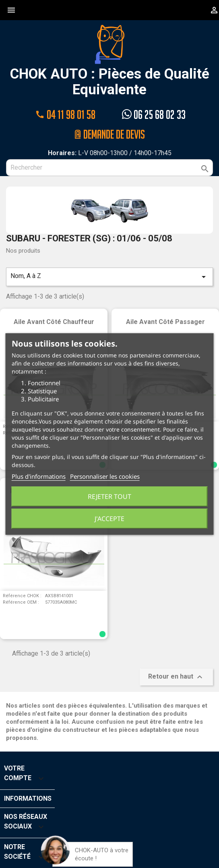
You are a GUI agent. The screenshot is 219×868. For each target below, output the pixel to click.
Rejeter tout (109, 496)
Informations (28, 798)
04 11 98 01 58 (65, 114)
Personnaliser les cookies (105, 476)
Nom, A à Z (109, 276)
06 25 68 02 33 (154, 114)
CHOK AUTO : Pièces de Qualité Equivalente (110, 61)
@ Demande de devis (109, 134)
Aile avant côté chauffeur (54, 321)
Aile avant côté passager (165, 321)
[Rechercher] (109, 167)
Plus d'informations (39, 476)
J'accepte (109, 519)
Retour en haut (176, 677)
